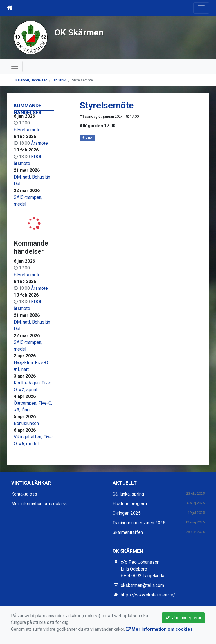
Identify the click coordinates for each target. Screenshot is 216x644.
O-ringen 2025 (127, 513)
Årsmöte (39, 143)
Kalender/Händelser (31, 80)
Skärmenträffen (128, 532)
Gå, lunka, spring (128, 494)
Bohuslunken (26, 423)
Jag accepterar (183, 618)
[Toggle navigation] (201, 8)
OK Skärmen (79, 33)
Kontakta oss (24, 494)
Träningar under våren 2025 (139, 523)
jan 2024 (59, 80)
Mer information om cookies (39, 504)
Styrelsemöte (27, 130)
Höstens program (130, 504)
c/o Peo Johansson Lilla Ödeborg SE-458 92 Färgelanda (142, 569)
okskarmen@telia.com (142, 585)
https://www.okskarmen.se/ (148, 595)
